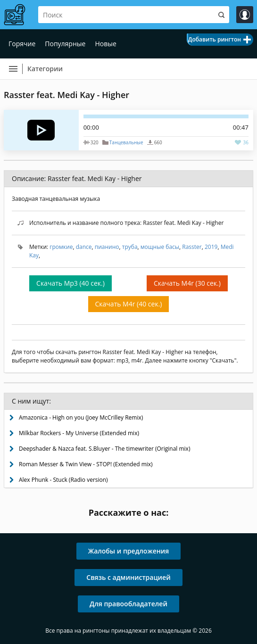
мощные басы (160, 247)
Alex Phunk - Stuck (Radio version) (63, 480)
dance (84, 247)
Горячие (22, 44)
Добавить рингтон (215, 39)
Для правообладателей (128, 604)
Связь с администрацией (128, 577)
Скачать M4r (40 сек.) (129, 304)
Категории (45, 69)
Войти (245, 15)
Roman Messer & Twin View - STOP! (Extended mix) (86, 464)
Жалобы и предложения (129, 551)
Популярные (65, 44)
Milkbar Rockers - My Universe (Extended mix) (79, 433)
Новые (105, 44)
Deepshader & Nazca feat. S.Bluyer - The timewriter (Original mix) (104, 449)
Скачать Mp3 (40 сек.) (70, 283)
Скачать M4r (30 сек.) (187, 283)
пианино (107, 247)
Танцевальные (126, 142)
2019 (211, 247)
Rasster (192, 247)
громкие (61, 247)
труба (130, 247)
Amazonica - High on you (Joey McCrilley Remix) (81, 417)
